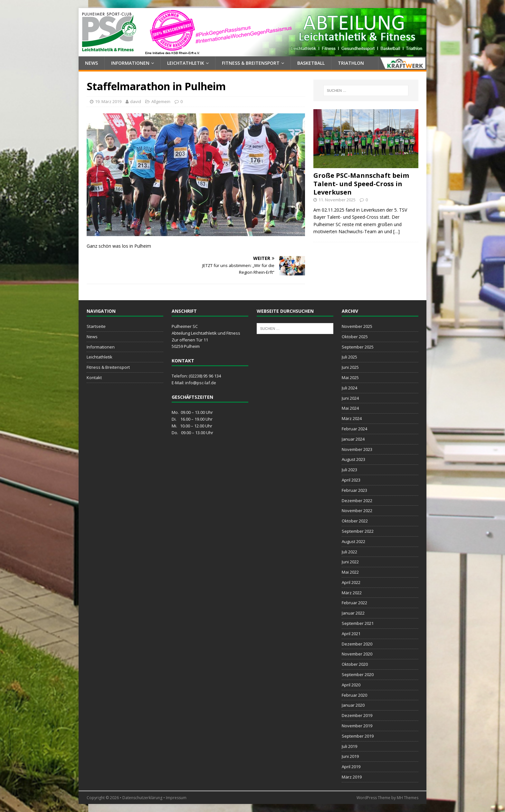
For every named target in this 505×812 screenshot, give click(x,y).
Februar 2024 (354, 429)
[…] (396, 231)
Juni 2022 (350, 562)
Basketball (311, 63)
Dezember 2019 (357, 715)
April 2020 (351, 685)
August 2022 (353, 541)
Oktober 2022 (355, 521)
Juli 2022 (349, 552)
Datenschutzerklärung (142, 798)
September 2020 (358, 674)
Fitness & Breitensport (251, 63)
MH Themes (408, 798)
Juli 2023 (349, 470)
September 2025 (358, 347)
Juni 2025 (350, 367)
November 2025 (357, 326)
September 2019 (358, 736)
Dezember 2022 (357, 501)
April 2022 (351, 582)
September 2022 (358, 531)
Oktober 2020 (355, 664)
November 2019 (357, 726)
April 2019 (351, 767)
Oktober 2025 (355, 337)
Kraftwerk (402, 63)
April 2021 (351, 634)
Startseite (96, 326)
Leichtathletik (186, 63)
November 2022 (357, 511)
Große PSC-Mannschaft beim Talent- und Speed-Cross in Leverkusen (361, 184)
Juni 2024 (350, 398)
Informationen (130, 63)
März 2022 (352, 593)
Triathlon (351, 63)
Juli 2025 (349, 357)
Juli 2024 (349, 388)
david (136, 101)
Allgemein (161, 101)
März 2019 (352, 777)
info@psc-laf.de (201, 383)
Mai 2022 (350, 572)
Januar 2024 (353, 439)
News (91, 63)
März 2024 (352, 418)
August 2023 (353, 459)
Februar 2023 (354, 490)
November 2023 (357, 449)
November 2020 (357, 654)
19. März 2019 (108, 101)
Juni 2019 (350, 756)
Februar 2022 (354, 603)
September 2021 (358, 623)
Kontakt (94, 377)
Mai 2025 (350, 377)
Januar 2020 (353, 705)
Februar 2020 (354, 695)
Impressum (176, 798)
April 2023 (351, 480)
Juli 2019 (349, 746)
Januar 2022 (353, 613)
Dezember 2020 (357, 644)
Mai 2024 (350, 408)
